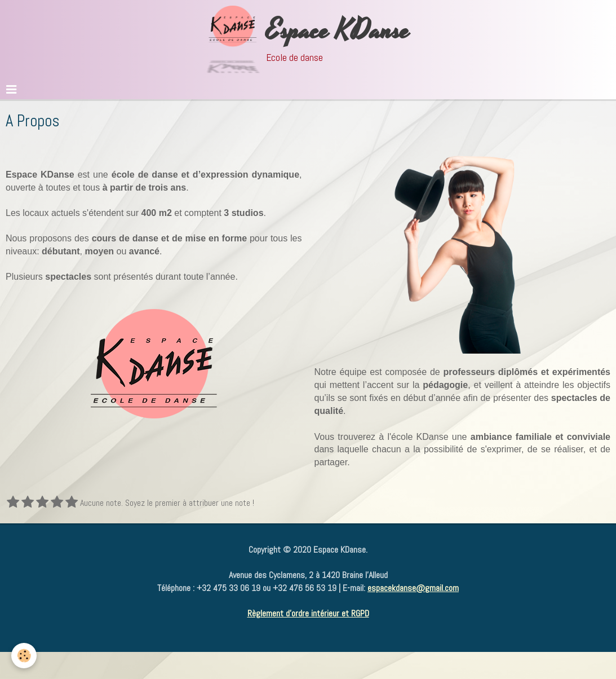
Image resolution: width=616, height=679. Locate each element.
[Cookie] (24, 656)
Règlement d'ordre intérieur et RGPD (308, 613)
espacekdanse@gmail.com (413, 588)
